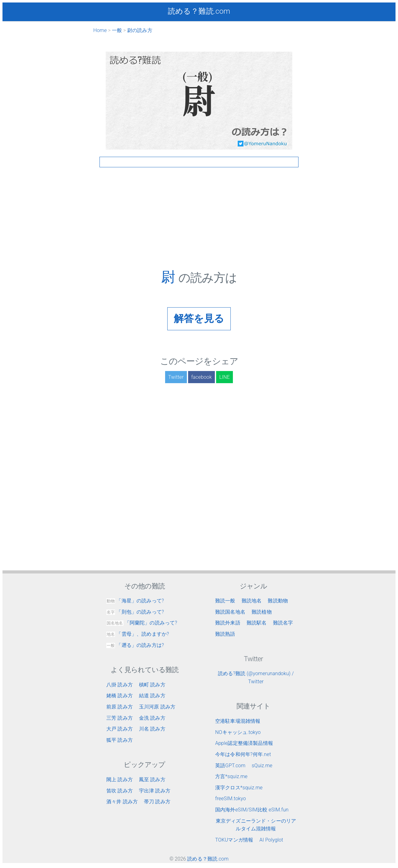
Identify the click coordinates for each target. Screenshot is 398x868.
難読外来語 (228, 623)
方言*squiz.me (231, 776)
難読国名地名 (230, 612)
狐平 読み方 (120, 740)
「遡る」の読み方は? (135, 645)
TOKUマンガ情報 (234, 840)
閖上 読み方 (120, 780)
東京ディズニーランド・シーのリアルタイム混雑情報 (256, 825)
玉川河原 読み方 (157, 707)
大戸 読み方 (120, 729)
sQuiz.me (262, 766)
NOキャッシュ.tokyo (238, 732)
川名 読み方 (152, 729)
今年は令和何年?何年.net (243, 754)
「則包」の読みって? (135, 612)
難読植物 (262, 612)
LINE (224, 377)
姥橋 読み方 (120, 696)
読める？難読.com (199, 11)
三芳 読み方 (120, 718)
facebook (201, 377)
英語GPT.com (230, 766)
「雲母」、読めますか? (138, 634)
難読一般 (225, 601)
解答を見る (199, 318)
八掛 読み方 (120, 685)
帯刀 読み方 (157, 802)
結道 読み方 (152, 696)
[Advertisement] (199, 225)
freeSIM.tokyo (231, 798)
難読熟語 (225, 634)
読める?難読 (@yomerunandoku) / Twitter (256, 678)
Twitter (176, 377)
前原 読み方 (120, 707)
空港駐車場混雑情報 (238, 721)
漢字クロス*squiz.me (239, 788)
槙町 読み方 (152, 685)
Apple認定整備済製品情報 (244, 743)
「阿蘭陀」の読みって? (142, 623)
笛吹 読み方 (120, 791)
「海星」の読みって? (135, 601)
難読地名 (252, 601)
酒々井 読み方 (122, 802)
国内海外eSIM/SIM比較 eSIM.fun (252, 810)
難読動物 (278, 601)
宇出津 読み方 (155, 791)
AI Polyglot (271, 840)
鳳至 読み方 (152, 780)
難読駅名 (257, 623)
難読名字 (283, 623)
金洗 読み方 (152, 718)
